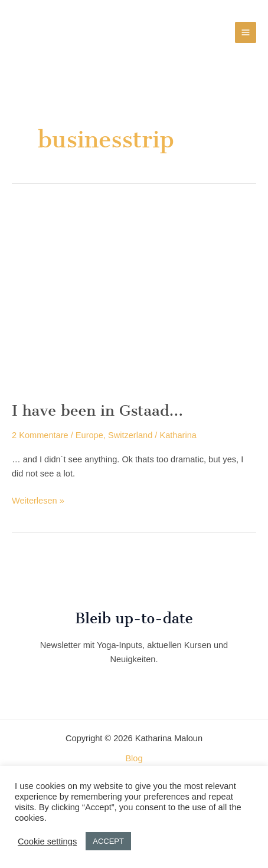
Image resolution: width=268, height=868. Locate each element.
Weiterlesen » (38, 501)
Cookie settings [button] (47, 841)
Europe (89, 435)
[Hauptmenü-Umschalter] (246, 32)
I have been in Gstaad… (97, 410)
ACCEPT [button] (108, 841)
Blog (134, 758)
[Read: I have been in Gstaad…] (134, 297)
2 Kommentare (40, 435)
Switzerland (130, 435)
